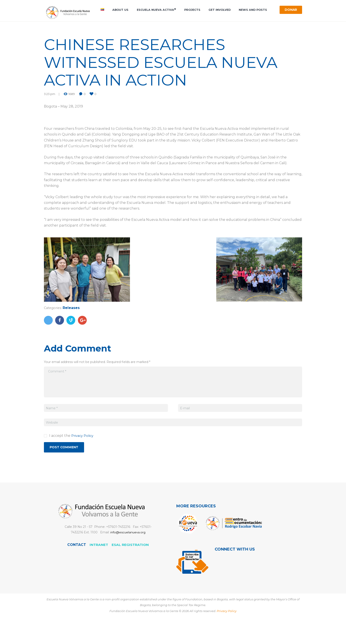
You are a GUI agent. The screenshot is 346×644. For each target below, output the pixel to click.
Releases (73, 328)
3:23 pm (50, 114)
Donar (290, 10)
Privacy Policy (83, 456)
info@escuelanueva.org (128, 554)
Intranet (99, 566)
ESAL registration (130, 566)
